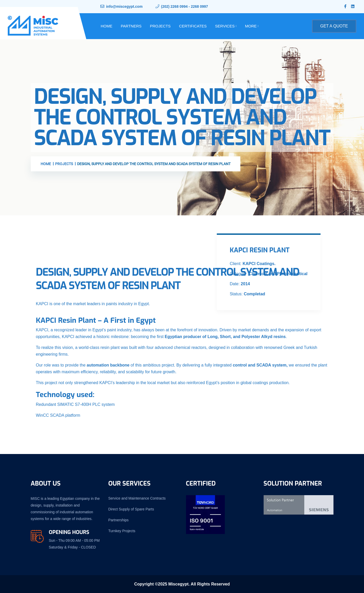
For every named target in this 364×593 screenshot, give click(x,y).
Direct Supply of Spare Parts (131, 509)
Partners (131, 26)
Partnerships (119, 520)
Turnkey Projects (122, 531)
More (251, 26)
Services (225, 26)
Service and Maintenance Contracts (137, 498)
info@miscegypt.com (124, 6)
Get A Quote (334, 26)
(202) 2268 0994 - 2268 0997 (184, 6)
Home (106, 26)
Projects (160, 26)
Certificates (193, 26)
